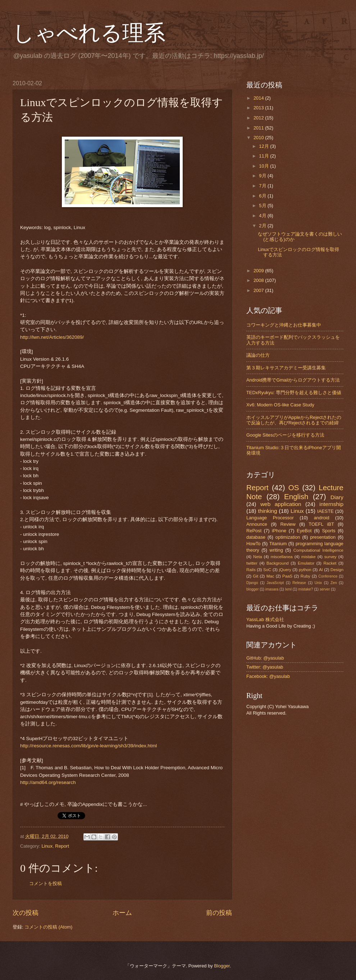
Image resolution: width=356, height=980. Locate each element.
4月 (263, 216)
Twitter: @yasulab (265, 667)
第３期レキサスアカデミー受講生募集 (286, 368)
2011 (259, 128)
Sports (328, 531)
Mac (270, 576)
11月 (264, 156)
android (322, 518)
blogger (252, 589)
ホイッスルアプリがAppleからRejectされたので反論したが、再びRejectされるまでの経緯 (294, 420)
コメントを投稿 (45, 883)
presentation (323, 537)
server (325, 589)
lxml (288, 589)
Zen (334, 583)
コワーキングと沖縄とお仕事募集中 (284, 325)
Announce (257, 524)
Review (288, 524)
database (256, 537)
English (296, 496)
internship (331, 504)
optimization (288, 537)
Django (252, 583)
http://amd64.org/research (48, 782)
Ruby (305, 576)
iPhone (279, 531)
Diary (337, 497)
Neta (257, 557)
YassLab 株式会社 (265, 619)
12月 (264, 146)
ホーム (122, 913)
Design (337, 570)
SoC (267, 570)
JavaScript (275, 583)
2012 (259, 118)
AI (321, 570)
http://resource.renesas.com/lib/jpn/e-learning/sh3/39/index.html (88, 746)
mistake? (305, 589)
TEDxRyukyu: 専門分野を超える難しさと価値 (294, 393)
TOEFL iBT (321, 524)
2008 (259, 280)
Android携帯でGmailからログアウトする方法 (293, 380)
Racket (330, 563)
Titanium (278, 544)
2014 (259, 98)
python (305, 570)
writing (276, 550)
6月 (263, 196)
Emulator (306, 563)
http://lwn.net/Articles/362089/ (52, 337)
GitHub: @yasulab (265, 658)
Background (278, 563)
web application (281, 504)
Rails (251, 570)
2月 (263, 226)
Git (255, 576)
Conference (328, 576)
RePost (254, 531)
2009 (259, 271)
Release (299, 583)
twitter (252, 563)
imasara (272, 589)
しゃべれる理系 (89, 33)
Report (62, 846)
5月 (263, 206)
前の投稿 (219, 913)
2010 (259, 138)
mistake (309, 557)
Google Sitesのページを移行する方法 (285, 435)
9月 (263, 176)
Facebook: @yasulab (268, 676)
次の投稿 (26, 913)
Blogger (222, 966)
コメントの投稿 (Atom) (48, 927)
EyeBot (304, 531)
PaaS (287, 576)
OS (294, 487)
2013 (259, 108)
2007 (259, 290)
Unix (318, 583)
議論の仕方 (258, 355)
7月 (263, 186)
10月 (264, 166)
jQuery (285, 570)
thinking (267, 511)
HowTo (253, 544)
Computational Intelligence (318, 550)
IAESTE (325, 511)
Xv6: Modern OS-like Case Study (280, 405)
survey (330, 557)
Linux (47, 846)
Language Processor (270, 518)
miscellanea (282, 557)
